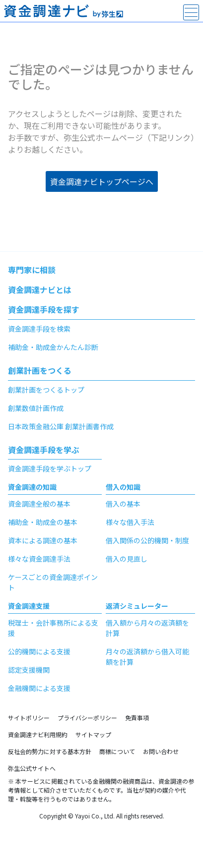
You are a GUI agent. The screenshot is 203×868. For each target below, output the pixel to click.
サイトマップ (93, 734)
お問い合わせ (161, 751)
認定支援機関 (29, 670)
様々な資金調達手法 (39, 559)
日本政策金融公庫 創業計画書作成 (61, 426)
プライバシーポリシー (87, 718)
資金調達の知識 (32, 487)
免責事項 (137, 718)
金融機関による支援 (39, 688)
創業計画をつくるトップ (46, 390)
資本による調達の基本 (43, 540)
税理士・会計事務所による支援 (53, 628)
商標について (117, 751)
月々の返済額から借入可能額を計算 (147, 657)
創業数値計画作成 (36, 408)
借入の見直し (127, 559)
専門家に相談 (32, 270)
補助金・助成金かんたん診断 (53, 347)
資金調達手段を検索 (39, 329)
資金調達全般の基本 (39, 504)
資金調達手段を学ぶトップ (50, 468)
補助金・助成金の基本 (43, 522)
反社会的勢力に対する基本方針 (50, 751)
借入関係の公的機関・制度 (147, 540)
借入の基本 (123, 504)
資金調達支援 (29, 606)
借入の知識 (123, 487)
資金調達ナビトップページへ (102, 181)
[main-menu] (191, 12)
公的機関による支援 (39, 651)
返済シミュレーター (137, 606)
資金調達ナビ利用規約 (38, 734)
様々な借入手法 (130, 522)
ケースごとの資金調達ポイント (53, 582)
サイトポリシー (29, 718)
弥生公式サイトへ (32, 768)
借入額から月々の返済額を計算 (147, 628)
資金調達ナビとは (40, 289)
